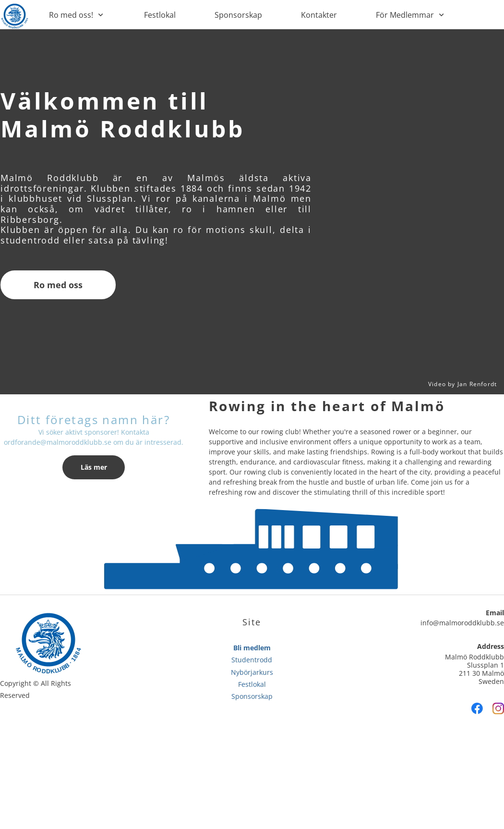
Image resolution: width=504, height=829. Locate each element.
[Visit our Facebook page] (477, 708)
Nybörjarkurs (252, 672)
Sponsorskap (252, 696)
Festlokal (252, 684)
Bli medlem (252, 648)
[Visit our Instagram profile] (498, 708)
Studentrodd (252, 660)
